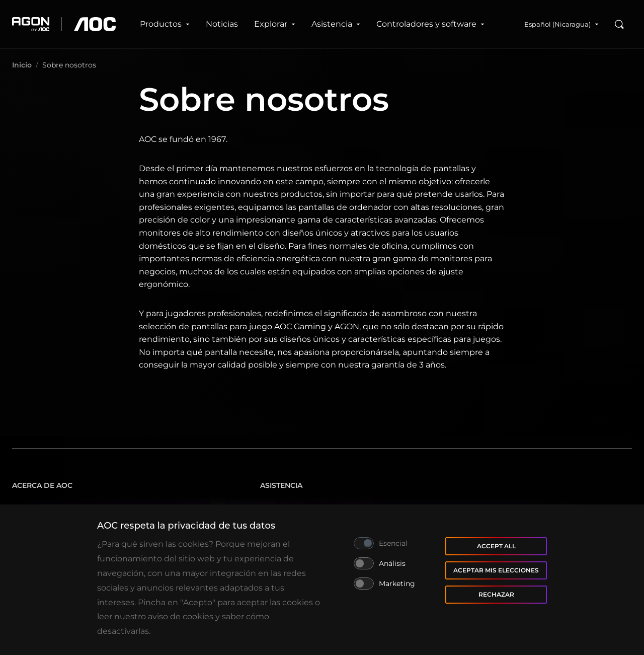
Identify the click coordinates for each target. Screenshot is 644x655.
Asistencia (336, 24)
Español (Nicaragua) (561, 24)
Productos (165, 24)
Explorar (275, 24)
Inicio (22, 65)
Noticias (222, 24)
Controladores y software (430, 24)
